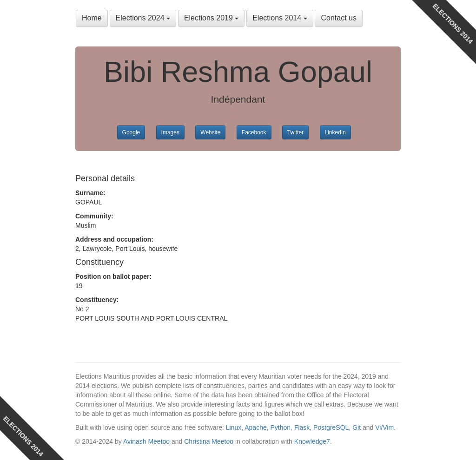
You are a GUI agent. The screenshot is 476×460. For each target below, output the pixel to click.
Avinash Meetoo (146, 441)
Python (281, 427)
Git (357, 427)
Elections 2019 (211, 18)
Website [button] (210, 132)
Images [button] (170, 132)
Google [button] (131, 132)
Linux (234, 427)
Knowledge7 (312, 441)
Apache (255, 427)
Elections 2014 (280, 18)
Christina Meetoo (209, 441)
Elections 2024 (143, 18)
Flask (302, 427)
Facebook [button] (254, 132)
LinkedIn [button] (335, 132)
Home (92, 18)
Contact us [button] (338, 18)
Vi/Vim (384, 427)
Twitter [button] (295, 132)
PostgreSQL (331, 427)
